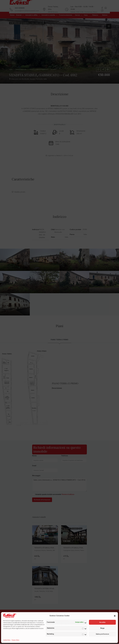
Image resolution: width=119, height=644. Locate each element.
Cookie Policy (7, 640)
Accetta (102, 622)
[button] (115, 616)
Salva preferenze (102, 634)
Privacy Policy (15, 640)
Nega (102, 628)
